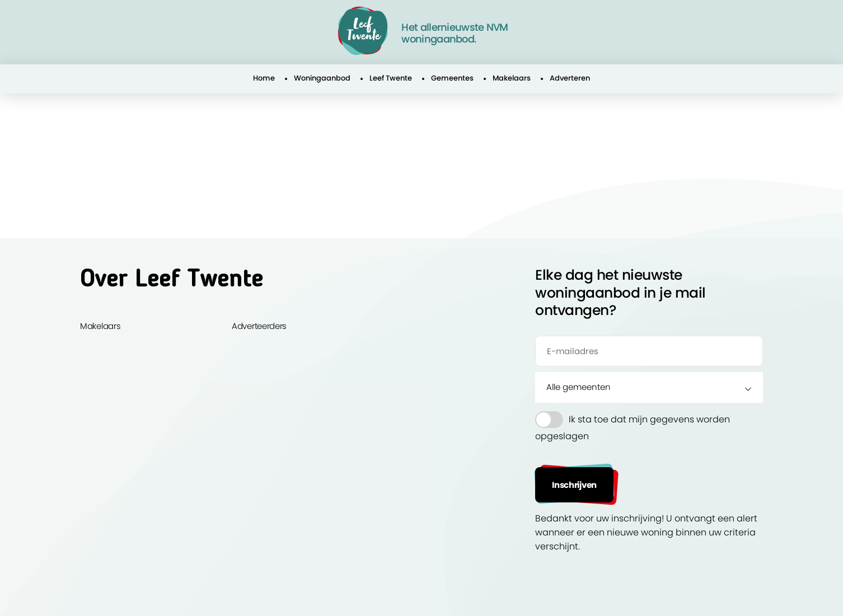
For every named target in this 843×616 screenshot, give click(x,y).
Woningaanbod (322, 78)
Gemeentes (452, 78)
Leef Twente (391, 78)
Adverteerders (259, 326)
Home (264, 78)
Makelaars (512, 78)
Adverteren (570, 78)
